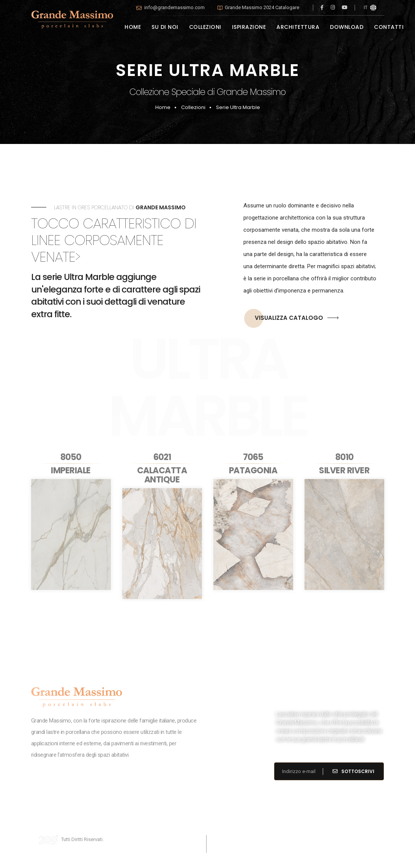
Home (163, 107)
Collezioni (193, 107)
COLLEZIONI (205, 27)
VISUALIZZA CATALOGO (291, 318)
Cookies (246, 839)
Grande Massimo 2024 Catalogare (262, 7)
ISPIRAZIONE (249, 27)
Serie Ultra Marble (238, 107)
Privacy (222, 839)
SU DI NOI (165, 27)
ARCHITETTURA (298, 27)
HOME (133, 27)
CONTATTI (389, 27)
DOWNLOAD (347, 27)
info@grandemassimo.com (174, 7)
